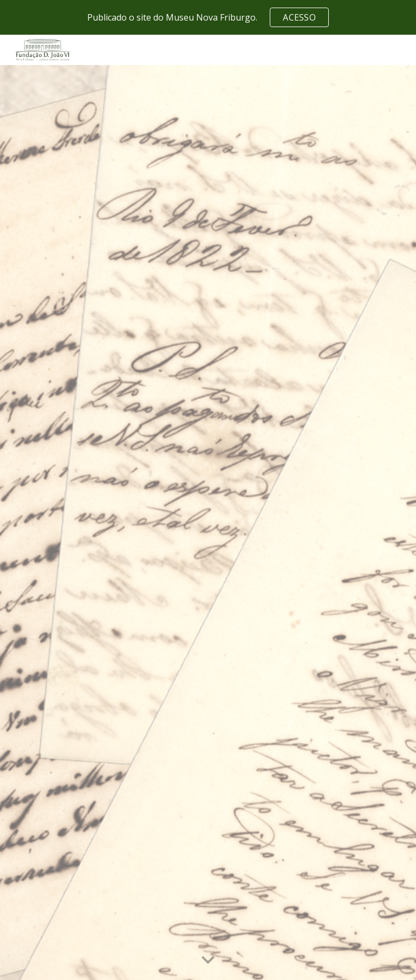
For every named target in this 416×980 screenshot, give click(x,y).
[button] (208, 960)
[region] (208, 17)
